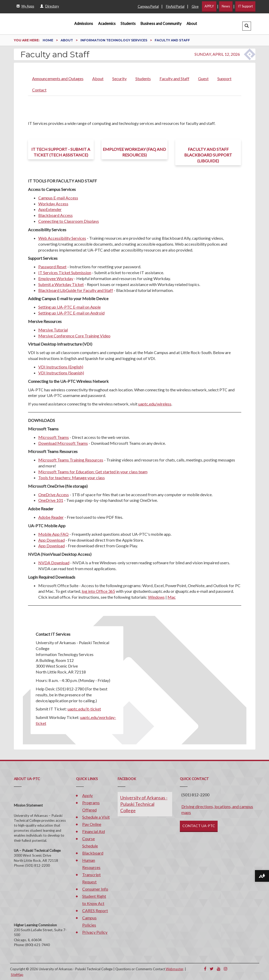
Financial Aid (94, 831)
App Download (52, 540)
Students (128, 24)
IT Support (245, 6)
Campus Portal (148, 6)
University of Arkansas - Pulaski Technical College (144, 804)
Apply (87, 795)
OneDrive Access (54, 494)
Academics (107, 24)
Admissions (84, 24)
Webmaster (174, 969)
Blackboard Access (55, 215)
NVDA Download (54, 563)
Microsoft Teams (54, 437)
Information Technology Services (114, 40)
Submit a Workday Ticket (61, 284)
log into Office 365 (98, 591)
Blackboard (93, 853)
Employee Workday (56, 278)
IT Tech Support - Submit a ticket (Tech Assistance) (61, 152)
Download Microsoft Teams (63, 443)
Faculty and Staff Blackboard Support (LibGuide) (208, 155)
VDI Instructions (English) (61, 367)
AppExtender (50, 209)
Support (224, 78)
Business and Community (161, 24)
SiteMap (17, 975)
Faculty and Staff (174, 78)
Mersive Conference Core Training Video (74, 336)
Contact (39, 90)
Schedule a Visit (96, 817)
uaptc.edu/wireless (155, 404)
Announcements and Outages (58, 78)
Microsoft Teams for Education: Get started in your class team (93, 472)
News (226, 6)
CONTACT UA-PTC (199, 826)
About (192, 24)
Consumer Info (95, 889)
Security (119, 78)
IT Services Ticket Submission (65, 272)
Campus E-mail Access (58, 198)
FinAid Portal (175, 6)
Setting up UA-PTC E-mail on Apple (69, 307)
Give (195, 6)
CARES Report (95, 910)
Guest (203, 78)
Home (48, 40)
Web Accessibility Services (62, 238)
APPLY (209, 6)
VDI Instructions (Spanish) (61, 373)
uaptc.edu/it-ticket (84, 709)
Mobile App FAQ (53, 534)
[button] (247, 26)
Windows (156, 597)
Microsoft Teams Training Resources (71, 460)
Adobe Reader (51, 517)
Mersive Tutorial (53, 330)
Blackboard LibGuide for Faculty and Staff (76, 290)
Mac (172, 597)
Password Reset (52, 267)
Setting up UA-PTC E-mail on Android (71, 313)
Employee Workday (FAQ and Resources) (134, 152)
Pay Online (92, 824)
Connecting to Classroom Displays (69, 221)
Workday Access (53, 204)
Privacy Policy (95, 932)
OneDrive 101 (51, 500)
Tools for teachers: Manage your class (72, 478)
